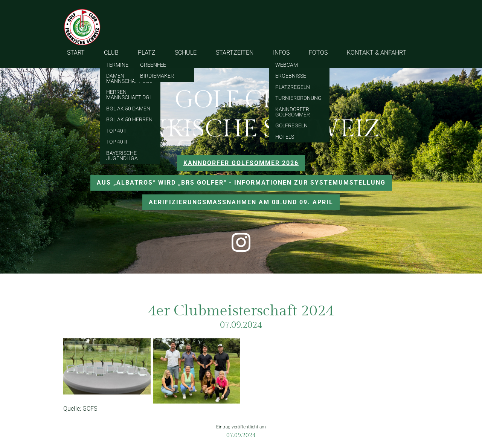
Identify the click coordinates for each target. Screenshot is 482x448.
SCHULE (186, 53)
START (76, 53)
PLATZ (147, 53)
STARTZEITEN (235, 53)
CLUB (111, 53)
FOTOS (318, 53)
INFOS (281, 53)
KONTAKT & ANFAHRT (377, 53)
